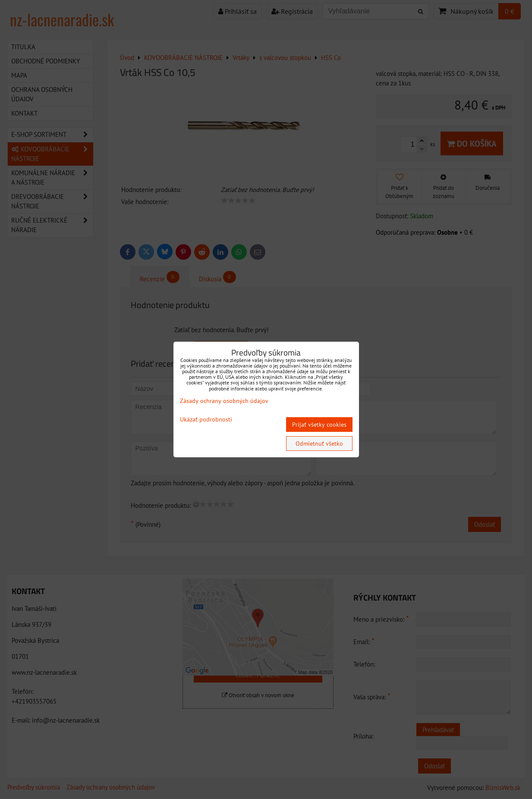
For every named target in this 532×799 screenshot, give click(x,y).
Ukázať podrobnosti (206, 420)
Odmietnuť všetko (319, 444)
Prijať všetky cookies (319, 425)
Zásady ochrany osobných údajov (224, 401)
